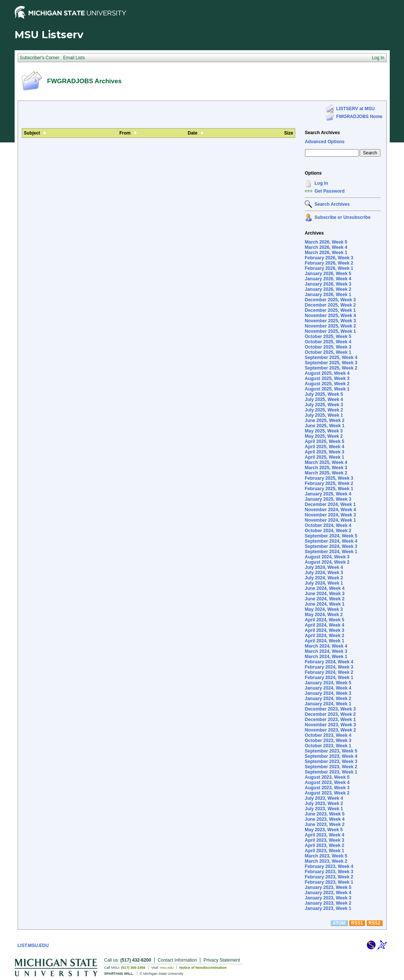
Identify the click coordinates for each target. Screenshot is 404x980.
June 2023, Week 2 (324, 824)
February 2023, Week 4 (329, 866)
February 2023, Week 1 (329, 882)
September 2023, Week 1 (331, 772)
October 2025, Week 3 (328, 347)
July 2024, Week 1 (324, 583)
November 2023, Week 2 (330, 730)
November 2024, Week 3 (330, 515)
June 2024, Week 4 (324, 588)
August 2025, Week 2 (327, 384)
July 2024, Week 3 (324, 573)
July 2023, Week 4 (324, 798)
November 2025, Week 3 (330, 321)
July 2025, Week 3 (324, 405)
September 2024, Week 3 (331, 546)
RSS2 (374, 923)
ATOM (339, 923)
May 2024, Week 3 (324, 609)
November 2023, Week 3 (330, 725)
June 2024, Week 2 (324, 599)
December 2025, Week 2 (330, 305)
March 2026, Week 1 (326, 253)
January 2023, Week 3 (328, 898)
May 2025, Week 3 (324, 431)
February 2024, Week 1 (329, 678)
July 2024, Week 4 (324, 567)
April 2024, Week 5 (324, 620)
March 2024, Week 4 (326, 646)
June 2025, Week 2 (324, 420)
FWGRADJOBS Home (359, 117)
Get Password (329, 191)
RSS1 (357, 923)
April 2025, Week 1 (324, 457)
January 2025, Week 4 (328, 494)
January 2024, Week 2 (328, 699)
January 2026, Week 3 (328, 284)
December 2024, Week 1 (330, 504)
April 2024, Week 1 (324, 641)
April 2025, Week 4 (324, 447)
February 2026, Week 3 (329, 258)
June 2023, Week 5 (324, 814)
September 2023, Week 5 (331, 751)
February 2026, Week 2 (329, 263)
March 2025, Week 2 (326, 473)
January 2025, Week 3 (328, 499)
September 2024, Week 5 (331, 536)
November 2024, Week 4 (330, 510)
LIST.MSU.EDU (33, 946)
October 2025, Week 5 (328, 337)
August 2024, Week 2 (327, 562)
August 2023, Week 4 (327, 783)
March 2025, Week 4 (326, 462)
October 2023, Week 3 (328, 741)
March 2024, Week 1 (326, 657)
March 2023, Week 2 (326, 861)
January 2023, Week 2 (328, 903)
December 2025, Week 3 (330, 300)
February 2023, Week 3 (329, 872)
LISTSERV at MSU (355, 109)
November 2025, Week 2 (330, 326)
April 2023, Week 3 (324, 840)
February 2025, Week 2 (329, 483)
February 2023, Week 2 (329, 877)
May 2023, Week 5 (324, 830)
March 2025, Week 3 (326, 468)
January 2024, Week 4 (328, 688)
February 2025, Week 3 (329, 478)
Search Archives (322, 133)
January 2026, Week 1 (328, 295)
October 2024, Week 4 (328, 525)
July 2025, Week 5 (324, 394)
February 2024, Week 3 (329, 667)
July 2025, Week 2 (324, 410)
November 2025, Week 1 (330, 331)
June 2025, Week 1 (324, 426)
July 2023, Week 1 (324, 809)
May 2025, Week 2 (324, 436)
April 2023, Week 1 (324, 851)
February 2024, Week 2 (329, 672)
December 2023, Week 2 (330, 714)
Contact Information (177, 960)
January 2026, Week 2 (328, 289)
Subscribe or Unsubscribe (342, 217)
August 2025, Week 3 (327, 379)
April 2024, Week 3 (324, 630)
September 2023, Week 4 (331, 756)
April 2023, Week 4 (324, 835)
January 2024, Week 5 (328, 683)
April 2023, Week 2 (324, 845)
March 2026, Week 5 (326, 242)
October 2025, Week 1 (328, 352)
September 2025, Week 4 (331, 358)
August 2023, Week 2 (327, 793)
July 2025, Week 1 (324, 415)
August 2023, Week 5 (327, 777)
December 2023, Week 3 (330, 709)
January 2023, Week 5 (328, 887)
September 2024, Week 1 (331, 552)
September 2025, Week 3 (331, 363)
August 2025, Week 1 (327, 389)
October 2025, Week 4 (328, 342)
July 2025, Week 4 (324, 399)
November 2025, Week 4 (330, 316)
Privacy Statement (222, 960)
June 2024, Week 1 (324, 604)
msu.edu (167, 967)
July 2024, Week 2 (324, 578)
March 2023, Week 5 (326, 856)
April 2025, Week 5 (324, 441)
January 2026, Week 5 (328, 274)
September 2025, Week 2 (331, 368)
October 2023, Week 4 (328, 735)
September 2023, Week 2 (331, 767)
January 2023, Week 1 (328, 908)
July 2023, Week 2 (324, 803)
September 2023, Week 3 (331, 762)
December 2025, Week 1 (330, 310)
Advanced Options (324, 142)
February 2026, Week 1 (329, 268)
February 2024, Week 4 (329, 662)
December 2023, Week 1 (330, 720)
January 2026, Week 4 (328, 279)
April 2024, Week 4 (324, 625)
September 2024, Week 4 (331, 541)
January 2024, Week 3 (328, 693)
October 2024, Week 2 (328, 531)
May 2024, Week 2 (324, 615)
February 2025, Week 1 (329, 489)
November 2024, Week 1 (330, 520)
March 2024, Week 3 (326, 651)
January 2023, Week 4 (328, 893)
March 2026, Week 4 (326, 247)
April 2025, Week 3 (324, 452)
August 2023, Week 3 (327, 788)
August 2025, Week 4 (327, 373)
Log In (321, 183)
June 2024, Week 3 (324, 594)
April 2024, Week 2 (324, 636)
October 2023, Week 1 (328, 746)
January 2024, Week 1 (328, 704)
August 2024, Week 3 (327, 557)
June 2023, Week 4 (324, 819)
